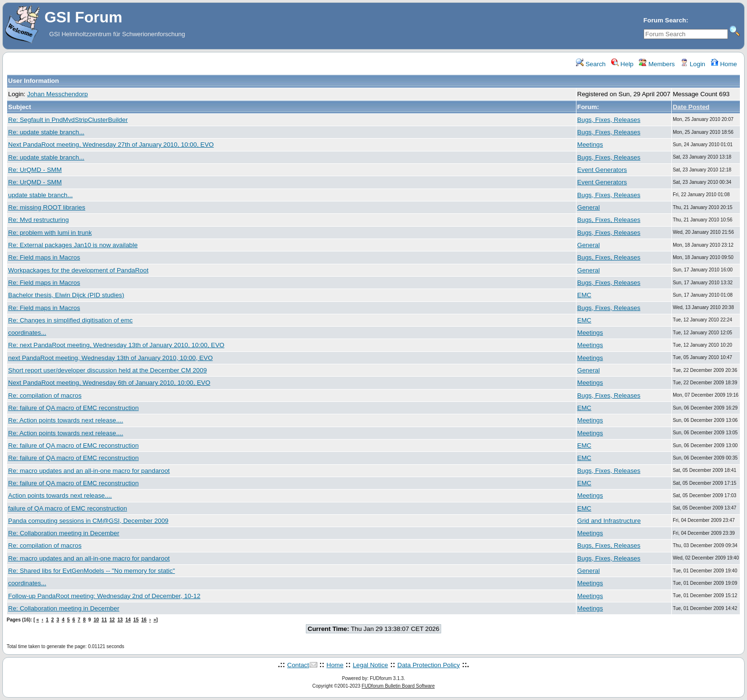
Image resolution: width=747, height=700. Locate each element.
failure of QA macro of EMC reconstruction (68, 508)
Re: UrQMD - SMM (35, 170)
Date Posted (691, 107)
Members (657, 64)
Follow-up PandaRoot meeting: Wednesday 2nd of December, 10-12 (104, 596)
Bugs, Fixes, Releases (609, 120)
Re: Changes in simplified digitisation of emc (71, 320)
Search (591, 64)
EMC (585, 295)
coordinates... (27, 333)
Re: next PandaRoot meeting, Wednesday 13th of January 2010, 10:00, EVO (116, 345)
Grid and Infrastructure (609, 521)
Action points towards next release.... (60, 495)
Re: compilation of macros (45, 395)
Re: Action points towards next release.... (66, 420)
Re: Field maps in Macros (44, 257)
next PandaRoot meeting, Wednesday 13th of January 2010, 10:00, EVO (111, 358)
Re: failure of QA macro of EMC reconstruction (73, 408)
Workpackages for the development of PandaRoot (78, 270)
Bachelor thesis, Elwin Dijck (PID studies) (66, 295)
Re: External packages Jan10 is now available (73, 245)
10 (96, 620)
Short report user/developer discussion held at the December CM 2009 (107, 370)
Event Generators (602, 170)
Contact (298, 665)
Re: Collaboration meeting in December (64, 533)
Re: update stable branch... (46, 132)
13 (120, 620)
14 (128, 620)
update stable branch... (40, 195)
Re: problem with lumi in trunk (50, 233)
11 (104, 620)
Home (724, 64)
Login (693, 64)
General (589, 207)
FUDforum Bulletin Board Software (398, 686)
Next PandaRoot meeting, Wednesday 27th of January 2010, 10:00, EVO (111, 145)
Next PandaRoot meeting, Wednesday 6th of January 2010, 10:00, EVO (109, 383)
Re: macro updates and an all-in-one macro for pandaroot (89, 471)
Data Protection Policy (429, 665)
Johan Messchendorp (57, 94)
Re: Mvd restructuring (38, 220)
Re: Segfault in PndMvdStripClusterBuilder (68, 120)
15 (136, 620)
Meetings (590, 145)
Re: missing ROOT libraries (47, 207)
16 (144, 620)
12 (112, 620)
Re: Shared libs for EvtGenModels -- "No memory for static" (91, 571)
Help (622, 64)
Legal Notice (370, 665)
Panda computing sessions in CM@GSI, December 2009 (88, 521)
